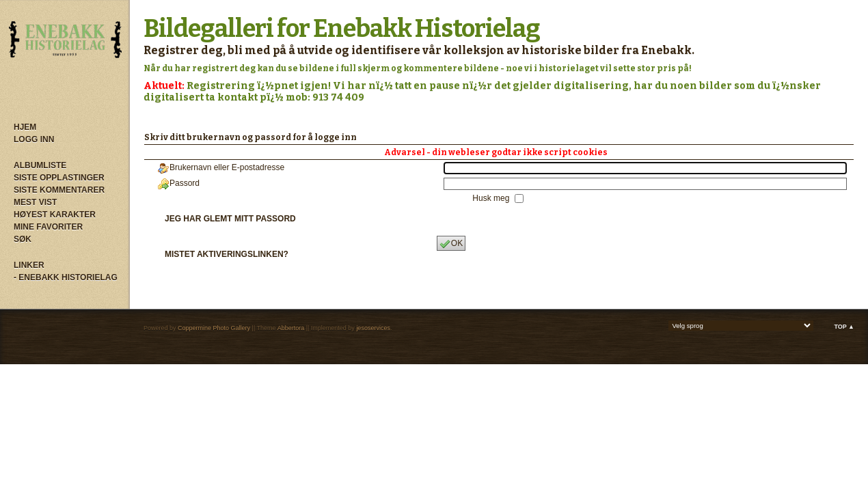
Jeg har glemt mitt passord (230, 219)
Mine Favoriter (48, 227)
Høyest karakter (55, 215)
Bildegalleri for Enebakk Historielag (342, 29)
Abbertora (291, 328)
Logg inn (34, 139)
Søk (23, 239)
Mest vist (35, 202)
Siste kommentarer (59, 190)
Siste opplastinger (59, 178)
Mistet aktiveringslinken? (227, 254)
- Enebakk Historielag (66, 277)
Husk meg (492, 198)
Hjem (25, 127)
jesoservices (373, 328)
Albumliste (40, 165)
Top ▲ (844, 327)
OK (451, 244)
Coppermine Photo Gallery (214, 328)
